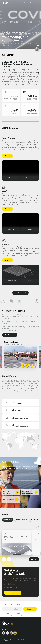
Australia (33, 3)
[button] (4, 559)
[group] (17, 542)
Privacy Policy (5, 641)
